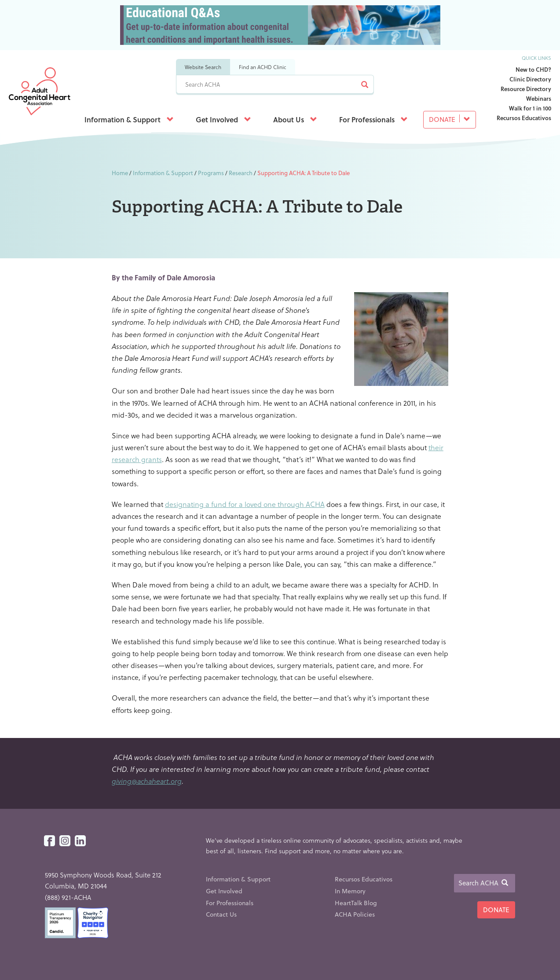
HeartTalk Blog (356, 903)
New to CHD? (533, 69)
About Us (295, 119)
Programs (211, 173)
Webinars (539, 98)
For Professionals (373, 119)
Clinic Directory (530, 79)
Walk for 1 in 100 (530, 108)
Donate (450, 119)
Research (241, 173)
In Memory (350, 891)
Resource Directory (526, 89)
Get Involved (223, 119)
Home (120, 173)
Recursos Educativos (524, 118)
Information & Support (129, 119)
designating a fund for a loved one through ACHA (245, 504)
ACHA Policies (355, 914)
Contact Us (221, 914)
